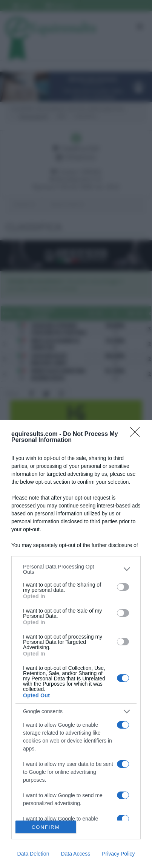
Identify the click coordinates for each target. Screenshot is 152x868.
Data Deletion (33, 854)
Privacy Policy (118, 854)
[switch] (123, 587)
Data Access (75, 854)
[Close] (137, 434)
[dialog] (76, 644)
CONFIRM (46, 827)
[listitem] (76, 569)
